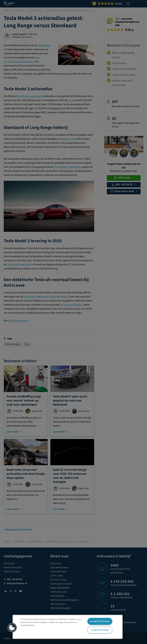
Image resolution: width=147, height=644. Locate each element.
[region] (68, 627)
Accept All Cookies (100, 621)
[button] (12, 628)
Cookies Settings (100, 630)
